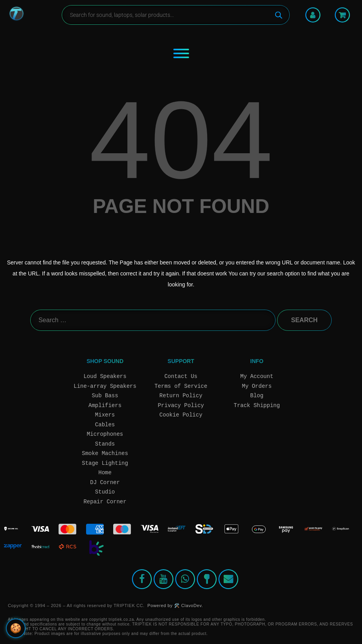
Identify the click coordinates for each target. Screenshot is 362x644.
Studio (105, 492)
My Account (257, 376)
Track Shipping (257, 405)
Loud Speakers (105, 376)
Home (105, 472)
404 (181, 140)
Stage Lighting (105, 463)
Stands (105, 444)
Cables (105, 425)
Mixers (105, 415)
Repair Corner (105, 502)
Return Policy (181, 395)
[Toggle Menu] (181, 53)
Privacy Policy (181, 405)
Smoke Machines (105, 453)
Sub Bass (105, 395)
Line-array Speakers (105, 386)
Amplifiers (105, 405)
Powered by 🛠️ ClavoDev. (175, 605)
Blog (257, 395)
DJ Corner (105, 482)
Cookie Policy (181, 415)
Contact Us (181, 376)
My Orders (257, 386)
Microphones (105, 434)
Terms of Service (181, 386)
